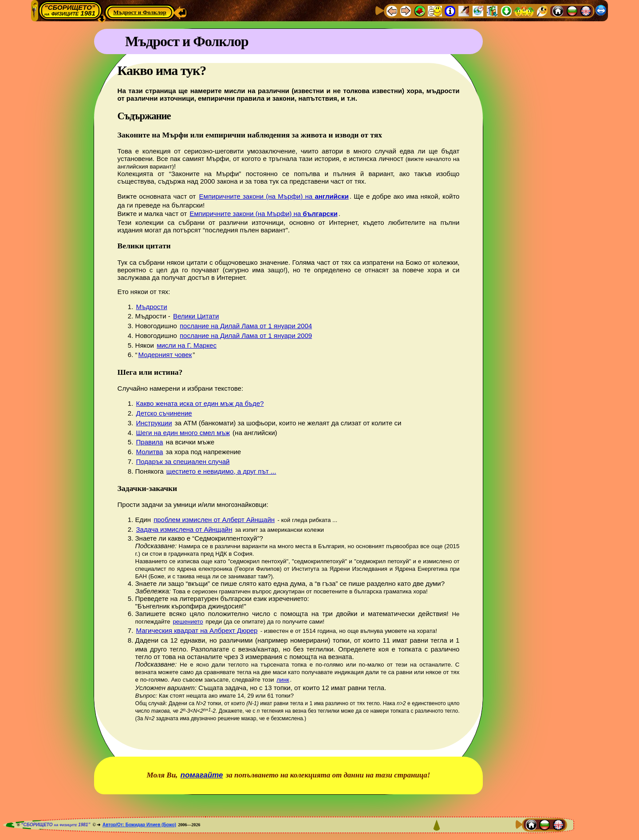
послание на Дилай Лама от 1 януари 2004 (246, 326)
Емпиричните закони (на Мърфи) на (274, 196)
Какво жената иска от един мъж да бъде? (200, 403)
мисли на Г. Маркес (187, 345)
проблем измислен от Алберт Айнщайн (214, 520)
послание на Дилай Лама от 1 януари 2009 (246, 336)
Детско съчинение (164, 413)
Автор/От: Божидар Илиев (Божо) (139, 825)
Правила (150, 442)
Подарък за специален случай (183, 461)
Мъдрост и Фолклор (140, 12)
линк (283, 680)
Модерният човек (165, 355)
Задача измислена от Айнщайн (184, 529)
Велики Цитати (196, 316)
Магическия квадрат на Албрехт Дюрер (197, 630)
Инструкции (154, 423)
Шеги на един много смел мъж (183, 433)
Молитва (150, 452)
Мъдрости (152, 307)
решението (188, 622)
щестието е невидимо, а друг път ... (221, 471)
